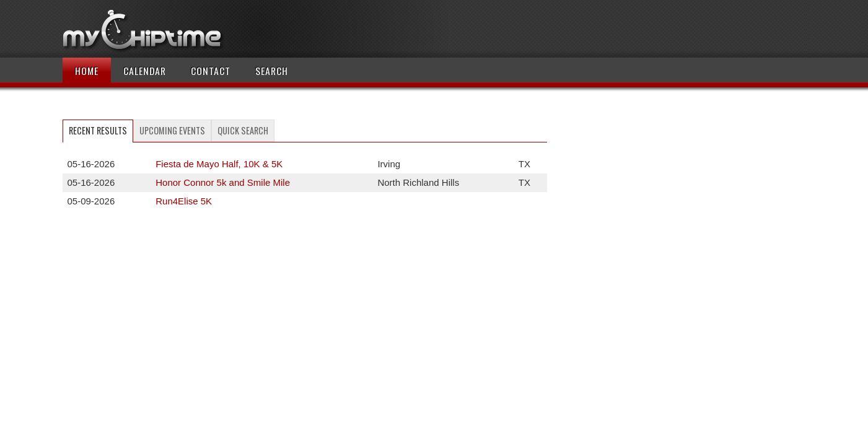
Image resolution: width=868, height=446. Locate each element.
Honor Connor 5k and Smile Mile (223, 182)
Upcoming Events (172, 130)
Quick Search (243, 130)
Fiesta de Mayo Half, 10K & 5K (219, 164)
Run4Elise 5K (184, 201)
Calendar (145, 71)
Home (87, 71)
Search (272, 71)
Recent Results (98, 130)
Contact (211, 71)
